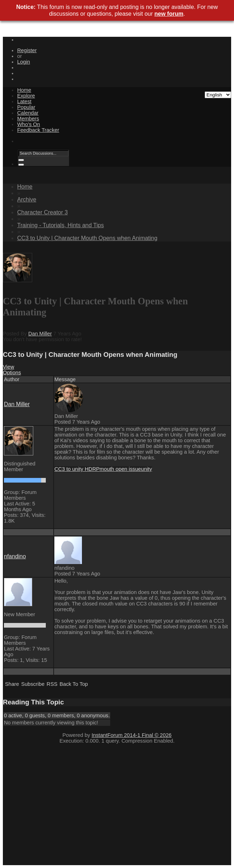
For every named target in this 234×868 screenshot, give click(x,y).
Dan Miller (40, 334)
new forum (169, 14)
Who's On (29, 124)
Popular (26, 107)
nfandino (15, 556)
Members (28, 119)
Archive (27, 199)
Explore (26, 96)
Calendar (28, 113)
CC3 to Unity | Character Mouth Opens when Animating (87, 238)
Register (27, 50)
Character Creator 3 (42, 212)
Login (24, 62)
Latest (24, 101)
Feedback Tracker (38, 130)
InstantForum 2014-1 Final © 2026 (131, 735)
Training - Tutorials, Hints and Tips (60, 225)
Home (24, 90)
